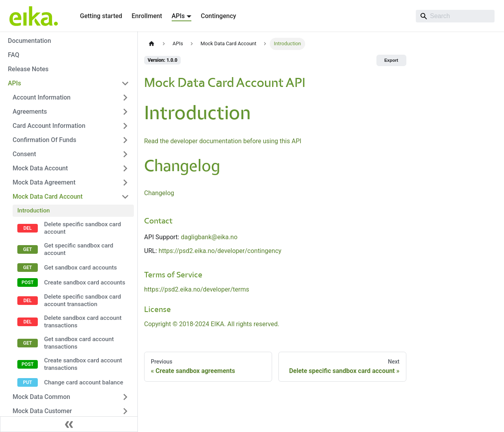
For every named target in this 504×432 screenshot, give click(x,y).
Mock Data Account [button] (40, 168)
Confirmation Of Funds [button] (44, 140)
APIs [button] (178, 16)
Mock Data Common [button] (41, 397)
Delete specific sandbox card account (82, 228)
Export (391, 60)
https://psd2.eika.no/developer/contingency (220, 251)
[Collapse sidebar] (69, 424)
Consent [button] (24, 154)
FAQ (14, 55)
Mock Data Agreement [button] (44, 182)
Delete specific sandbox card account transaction (82, 300)
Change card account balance (84, 382)
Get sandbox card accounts (81, 268)
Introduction (34, 210)
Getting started (101, 16)
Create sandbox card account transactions (83, 364)
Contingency (218, 16)
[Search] (455, 16)
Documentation (30, 41)
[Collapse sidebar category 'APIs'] (125, 83)
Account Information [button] (42, 97)
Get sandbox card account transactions (79, 343)
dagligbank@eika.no (209, 237)
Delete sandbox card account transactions (83, 322)
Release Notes (28, 69)
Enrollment (147, 16)
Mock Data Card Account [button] (48, 197)
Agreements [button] (30, 112)
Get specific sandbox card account (79, 249)
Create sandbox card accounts (85, 282)
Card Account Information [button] (49, 126)
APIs (15, 83)
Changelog (159, 193)
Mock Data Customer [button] (42, 411)
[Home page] (152, 44)
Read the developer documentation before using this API (223, 141)
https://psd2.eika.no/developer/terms (197, 289)
